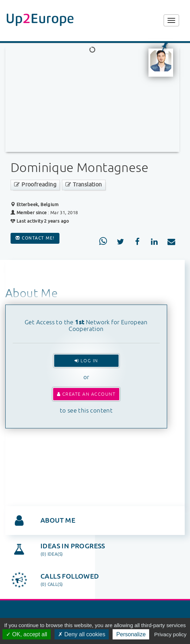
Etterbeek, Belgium (34, 205)
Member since (32, 213)
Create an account (86, 394)
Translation (84, 185)
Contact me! (35, 238)
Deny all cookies (82, 634)
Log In (86, 361)
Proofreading (35, 185)
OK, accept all (27, 634)
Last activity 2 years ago (40, 221)
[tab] (95, 521)
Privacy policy (170, 634)
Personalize (131, 634)
